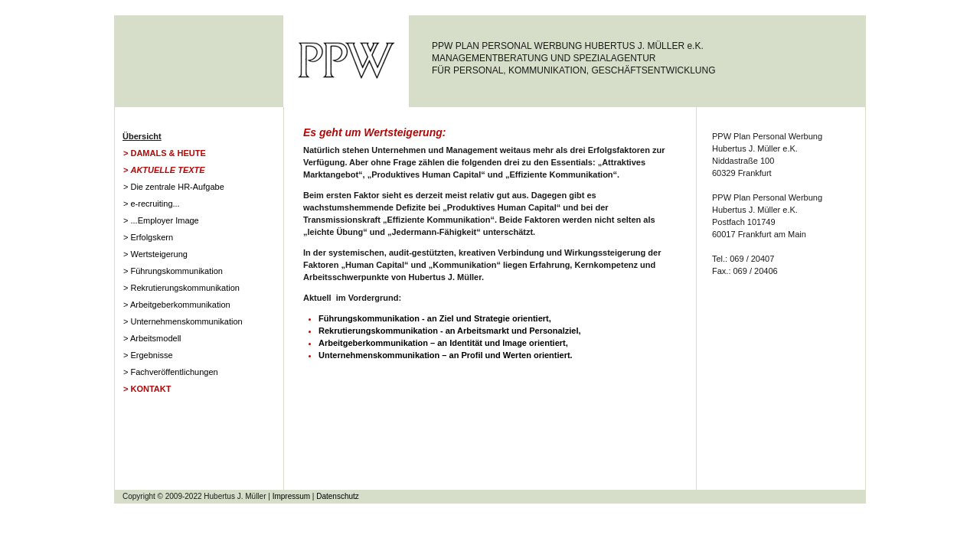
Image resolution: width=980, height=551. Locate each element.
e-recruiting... (155, 204)
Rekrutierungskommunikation (185, 288)
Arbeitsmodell (156, 338)
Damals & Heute (168, 153)
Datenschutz (338, 496)
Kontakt (150, 389)
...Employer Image (164, 220)
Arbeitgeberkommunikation (180, 305)
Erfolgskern (152, 237)
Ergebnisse (151, 355)
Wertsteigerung (158, 254)
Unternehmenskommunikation (186, 321)
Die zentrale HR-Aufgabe (177, 187)
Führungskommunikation (176, 271)
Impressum (291, 496)
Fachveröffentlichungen (174, 372)
